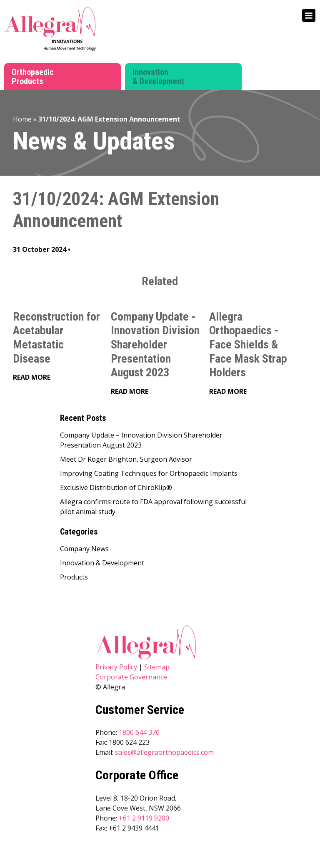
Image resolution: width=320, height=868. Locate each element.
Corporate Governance (131, 677)
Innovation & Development (158, 77)
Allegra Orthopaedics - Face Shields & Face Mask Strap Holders (248, 344)
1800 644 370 (139, 732)
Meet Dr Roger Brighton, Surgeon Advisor (126, 459)
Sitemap (157, 667)
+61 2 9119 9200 (144, 818)
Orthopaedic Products (33, 77)
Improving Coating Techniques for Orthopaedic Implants (149, 473)
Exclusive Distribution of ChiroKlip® (116, 487)
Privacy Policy (116, 667)
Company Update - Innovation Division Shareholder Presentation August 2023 (155, 344)
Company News (84, 549)
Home (22, 119)
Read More (32, 377)
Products (74, 577)
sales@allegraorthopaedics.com (164, 752)
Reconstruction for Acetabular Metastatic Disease (56, 338)
